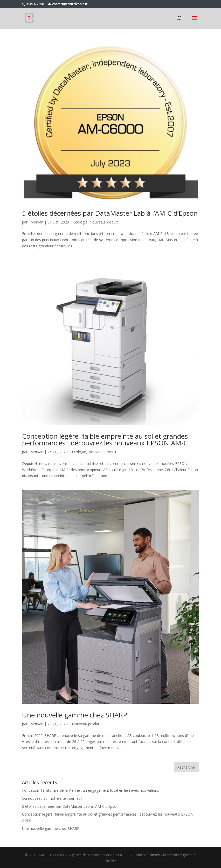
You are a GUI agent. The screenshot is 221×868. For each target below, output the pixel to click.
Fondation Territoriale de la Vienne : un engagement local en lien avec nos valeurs (91, 790)
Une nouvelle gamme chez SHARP (75, 715)
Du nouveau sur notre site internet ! (52, 798)
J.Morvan (36, 222)
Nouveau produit (104, 222)
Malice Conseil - (149, 855)
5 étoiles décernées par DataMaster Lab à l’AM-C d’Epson (110, 213)
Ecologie (80, 222)
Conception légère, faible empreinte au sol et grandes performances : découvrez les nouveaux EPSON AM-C (105, 439)
